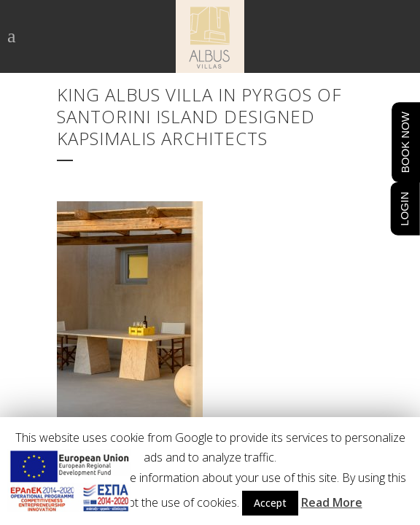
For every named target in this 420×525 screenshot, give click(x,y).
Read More (332, 502)
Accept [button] (270, 503)
